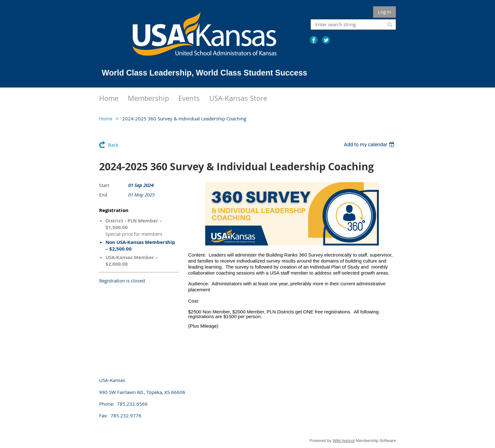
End (103, 195)
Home (106, 118)
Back (113, 145)
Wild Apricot (344, 441)
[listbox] (370, 145)
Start (104, 185)
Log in (385, 12)
